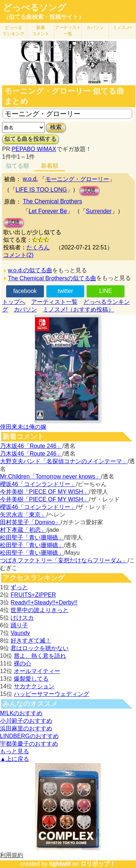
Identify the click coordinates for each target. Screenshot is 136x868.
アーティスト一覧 (54, 302)
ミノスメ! (122, 28)
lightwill (60, 864)
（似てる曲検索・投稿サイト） (44, 17)
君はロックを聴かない (40, 648)
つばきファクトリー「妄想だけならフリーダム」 (64, 560)
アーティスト (68, 31)
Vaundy (20, 633)
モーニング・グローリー (77, 179)
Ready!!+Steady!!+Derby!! (44, 602)
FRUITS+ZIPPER (33, 595)
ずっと (19, 587)
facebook (25, 291)
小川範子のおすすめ (26, 721)
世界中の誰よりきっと (40, 610)
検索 (56, 127)
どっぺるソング (35, 8)
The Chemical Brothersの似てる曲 (52, 278)
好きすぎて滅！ (31, 641)
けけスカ (22, 618)
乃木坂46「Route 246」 (31, 446)
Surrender (99, 211)
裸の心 (22, 663)
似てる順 (17, 166)
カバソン (95, 28)
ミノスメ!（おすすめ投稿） (78, 309)
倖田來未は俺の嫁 (23, 427)
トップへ (14, 302)
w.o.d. (30, 179)
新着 (41, 31)
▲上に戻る (15, 759)
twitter (65, 291)
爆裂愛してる (31, 679)
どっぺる (13, 31)
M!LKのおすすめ (21, 713)
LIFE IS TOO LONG (41, 190)
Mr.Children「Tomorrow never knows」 (50, 476)
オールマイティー (37, 671)
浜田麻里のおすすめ (26, 728)
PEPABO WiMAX (34, 149)
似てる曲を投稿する (30, 139)
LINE (106, 291)
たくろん (38, 247)
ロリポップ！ (98, 864)
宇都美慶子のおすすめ (29, 744)
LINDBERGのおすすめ (29, 736)
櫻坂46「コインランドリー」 (38, 484)
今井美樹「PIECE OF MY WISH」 (44, 492)
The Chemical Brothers (53, 201)
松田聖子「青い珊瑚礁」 (32, 537)
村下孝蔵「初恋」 (23, 530)
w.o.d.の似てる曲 (30, 270)
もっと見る (15, 751)
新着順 (50, 166)
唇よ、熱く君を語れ (40, 656)
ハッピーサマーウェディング (51, 694)
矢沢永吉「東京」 (23, 515)
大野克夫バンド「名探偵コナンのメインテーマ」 (64, 461)
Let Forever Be (48, 211)
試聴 (90, 190)
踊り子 (19, 625)
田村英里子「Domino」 (30, 522)
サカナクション (34, 686)
